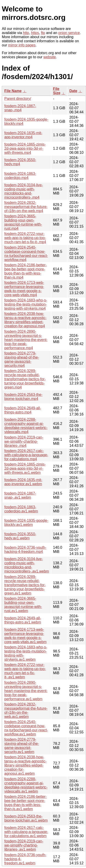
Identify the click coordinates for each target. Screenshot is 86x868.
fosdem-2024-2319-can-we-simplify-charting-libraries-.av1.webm (24, 845)
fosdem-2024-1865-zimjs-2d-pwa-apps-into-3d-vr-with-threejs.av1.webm (25, 468)
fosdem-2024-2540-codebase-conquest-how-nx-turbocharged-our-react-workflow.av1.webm (26, 728)
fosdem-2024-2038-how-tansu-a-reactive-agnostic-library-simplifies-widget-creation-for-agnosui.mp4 (25, 320)
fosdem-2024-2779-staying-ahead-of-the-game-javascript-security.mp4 (22, 359)
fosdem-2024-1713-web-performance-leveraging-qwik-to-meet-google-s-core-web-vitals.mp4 (24, 289)
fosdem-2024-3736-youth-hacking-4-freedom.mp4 (25, 550)
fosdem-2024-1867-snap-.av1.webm (20, 495)
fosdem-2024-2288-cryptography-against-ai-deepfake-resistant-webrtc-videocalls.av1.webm (26, 785)
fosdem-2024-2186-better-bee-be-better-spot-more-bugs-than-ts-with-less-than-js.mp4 (26, 271)
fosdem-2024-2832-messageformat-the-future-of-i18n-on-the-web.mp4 (26, 207)
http (26, 33)
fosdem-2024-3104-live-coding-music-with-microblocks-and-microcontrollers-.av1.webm (27, 565)
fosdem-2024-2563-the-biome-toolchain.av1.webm (26, 818)
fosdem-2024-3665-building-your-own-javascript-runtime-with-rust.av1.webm (23, 605)
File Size (57, 91)
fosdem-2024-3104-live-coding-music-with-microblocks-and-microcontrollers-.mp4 (24, 191)
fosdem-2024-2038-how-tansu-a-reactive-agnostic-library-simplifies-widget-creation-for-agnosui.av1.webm (25, 765)
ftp (43, 33)
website (50, 57)
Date (73, 91)
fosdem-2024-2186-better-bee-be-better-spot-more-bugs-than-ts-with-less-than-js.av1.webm (26, 803)
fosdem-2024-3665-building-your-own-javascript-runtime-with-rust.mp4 (23, 222)
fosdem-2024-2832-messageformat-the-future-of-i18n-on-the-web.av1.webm (26, 710)
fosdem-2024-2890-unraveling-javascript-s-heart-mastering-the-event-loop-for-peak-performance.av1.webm (26, 691)
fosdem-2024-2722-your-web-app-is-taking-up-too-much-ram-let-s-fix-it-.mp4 (25, 238)
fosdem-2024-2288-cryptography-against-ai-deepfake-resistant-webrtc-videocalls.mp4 (26, 426)
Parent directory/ (18, 99)
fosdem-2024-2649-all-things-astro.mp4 (23, 410)
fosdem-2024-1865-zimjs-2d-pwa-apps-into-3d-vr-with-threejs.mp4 (25, 148)
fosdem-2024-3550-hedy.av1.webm (20, 536)
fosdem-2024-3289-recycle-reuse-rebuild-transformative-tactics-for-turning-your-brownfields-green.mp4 (25, 379)
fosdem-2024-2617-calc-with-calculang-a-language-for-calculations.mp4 (26, 455)
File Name (13, 91)
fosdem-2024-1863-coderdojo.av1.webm (21, 509)
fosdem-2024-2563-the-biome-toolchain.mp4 (23, 397)
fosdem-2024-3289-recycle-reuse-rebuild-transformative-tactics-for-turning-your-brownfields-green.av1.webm (25, 585)
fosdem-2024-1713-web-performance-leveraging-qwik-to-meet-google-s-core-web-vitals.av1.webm (25, 636)
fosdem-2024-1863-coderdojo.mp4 (20, 176)
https (35, 33)
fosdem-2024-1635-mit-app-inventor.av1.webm (23, 482)
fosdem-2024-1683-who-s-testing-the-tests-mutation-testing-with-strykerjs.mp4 (26, 304)
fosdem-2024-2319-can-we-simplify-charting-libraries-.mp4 (24, 441)
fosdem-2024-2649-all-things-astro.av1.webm (23, 620)
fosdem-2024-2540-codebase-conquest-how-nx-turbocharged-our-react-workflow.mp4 (26, 254)
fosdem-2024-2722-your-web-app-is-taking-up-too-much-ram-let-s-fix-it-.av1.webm (25, 671)
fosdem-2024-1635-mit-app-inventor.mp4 (23, 135)
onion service (69, 33)
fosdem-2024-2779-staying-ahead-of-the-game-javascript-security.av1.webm (22, 746)
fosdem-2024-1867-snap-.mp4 (20, 108)
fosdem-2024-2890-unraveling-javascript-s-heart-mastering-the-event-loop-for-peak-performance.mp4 (26, 340)
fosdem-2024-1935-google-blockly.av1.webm (26, 523)
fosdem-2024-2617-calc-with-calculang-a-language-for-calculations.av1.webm (26, 832)
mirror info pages (22, 45)
